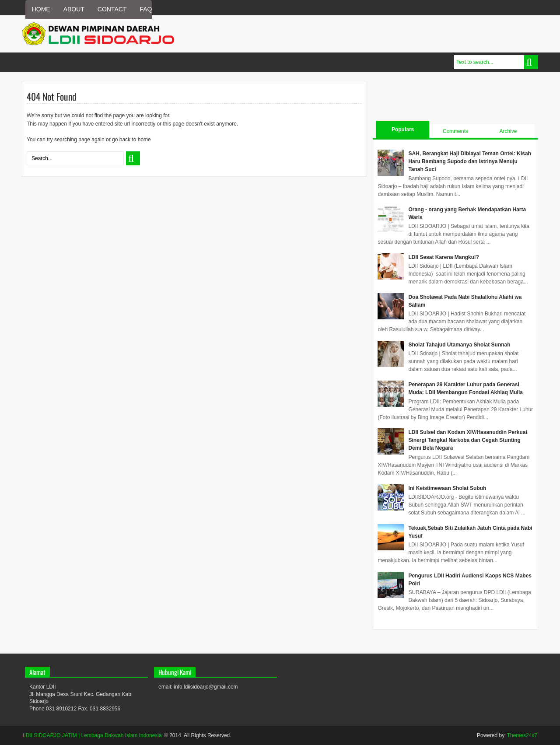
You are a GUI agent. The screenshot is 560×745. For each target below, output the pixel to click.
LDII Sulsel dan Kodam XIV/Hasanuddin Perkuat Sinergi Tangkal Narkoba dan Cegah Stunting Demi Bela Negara (468, 440)
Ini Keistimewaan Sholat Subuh (447, 488)
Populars (403, 129)
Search (531, 62)
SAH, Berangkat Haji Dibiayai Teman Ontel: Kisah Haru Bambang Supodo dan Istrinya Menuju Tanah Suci (470, 161)
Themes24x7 (522, 735)
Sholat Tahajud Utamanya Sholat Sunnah (459, 345)
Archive (508, 131)
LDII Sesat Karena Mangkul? (443, 257)
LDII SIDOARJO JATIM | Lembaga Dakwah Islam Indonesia (92, 735)
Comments (455, 131)
